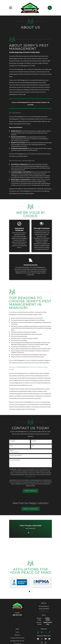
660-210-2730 (17, 615)
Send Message (30, 491)
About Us (17, 635)
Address (12, 450)
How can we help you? (15, 460)
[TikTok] (49, 632)
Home (17, 632)
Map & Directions (44, 611)
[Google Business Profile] (38, 632)
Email (33, 446)
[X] (46, 632)
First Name (12, 441)
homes (30, 347)
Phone (11, 446)
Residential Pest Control (17, 641)
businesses (37, 347)
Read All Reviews (30, 509)
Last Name (34, 441)
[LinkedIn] (42, 632)
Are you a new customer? (16, 455)
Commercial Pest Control (17, 638)
